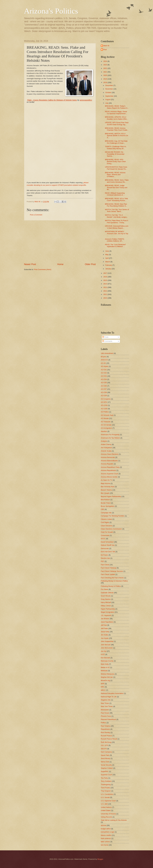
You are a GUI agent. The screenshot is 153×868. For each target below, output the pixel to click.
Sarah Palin (105, 755)
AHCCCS (104, 360)
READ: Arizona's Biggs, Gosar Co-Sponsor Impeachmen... (116, 112)
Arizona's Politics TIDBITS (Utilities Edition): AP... (115, 240)
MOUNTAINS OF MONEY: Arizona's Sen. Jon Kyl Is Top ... (117, 233)
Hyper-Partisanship (108, 609)
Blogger (100, 859)
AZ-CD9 (104, 396)
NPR (103, 684)
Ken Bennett (105, 658)
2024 (105, 61)
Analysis (104, 441)
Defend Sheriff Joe (108, 545)
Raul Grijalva (106, 726)
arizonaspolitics (86, 100)
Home (60, 264)
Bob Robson (105, 500)
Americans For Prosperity (110, 435)
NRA (103, 687)
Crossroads (105, 535)
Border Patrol (106, 503)
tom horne (105, 845)
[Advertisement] (60, 242)
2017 (105, 273)
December (109, 85)
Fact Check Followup (109, 568)
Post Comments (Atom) (43, 269)
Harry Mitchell (106, 602)
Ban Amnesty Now (108, 487)
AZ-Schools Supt (107, 415)
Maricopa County (107, 661)
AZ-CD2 (104, 373)
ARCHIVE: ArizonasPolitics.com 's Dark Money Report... (117, 227)
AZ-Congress (106, 399)
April (107, 258)
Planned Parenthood (108, 719)
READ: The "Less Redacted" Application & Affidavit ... (115, 245)
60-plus (104, 357)
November (109, 89)
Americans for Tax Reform (110, 438)
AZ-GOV (104, 402)
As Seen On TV (107, 480)
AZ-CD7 (104, 389)
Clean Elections (107, 526)
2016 (105, 277)
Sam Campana (106, 752)
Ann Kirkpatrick (106, 448)
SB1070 (104, 749)
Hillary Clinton (106, 606)
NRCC (103, 690)
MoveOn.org (105, 680)
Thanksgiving (106, 784)
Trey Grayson (106, 791)
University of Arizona (108, 814)
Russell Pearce (106, 736)
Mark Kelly (105, 664)
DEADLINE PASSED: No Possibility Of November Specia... (115, 154)
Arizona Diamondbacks (109, 461)
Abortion (104, 431)
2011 (105, 294)
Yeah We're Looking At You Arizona (114, 820)
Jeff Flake (104, 628)
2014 (105, 284)
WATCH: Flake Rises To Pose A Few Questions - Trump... (117, 221)
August (108, 99)
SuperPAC (105, 771)
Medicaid (104, 671)
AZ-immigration (106, 428)
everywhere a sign (108, 832)
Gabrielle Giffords (107, 593)
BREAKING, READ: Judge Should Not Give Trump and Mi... (116, 187)
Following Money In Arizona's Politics (114, 581)
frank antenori (106, 838)
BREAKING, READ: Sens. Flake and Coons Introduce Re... (117, 181)
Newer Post (30, 264)
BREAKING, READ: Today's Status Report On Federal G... (117, 107)
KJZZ (103, 654)
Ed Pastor (105, 555)
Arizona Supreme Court (110, 474)
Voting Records (106, 817)
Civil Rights (105, 522)
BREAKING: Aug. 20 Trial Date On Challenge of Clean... (116, 142)
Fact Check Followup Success (112, 571)
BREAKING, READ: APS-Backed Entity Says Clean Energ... (115, 162)
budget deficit (106, 829)
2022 (105, 68)
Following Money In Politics (111, 586)
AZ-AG (103, 363)
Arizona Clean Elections (110, 454)
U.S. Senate (105, 797)
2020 (105, 75)
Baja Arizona (105, 483)
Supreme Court (106, 775)
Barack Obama (106, 490)
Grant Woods (106, 596)
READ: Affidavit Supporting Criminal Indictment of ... (115, 194)
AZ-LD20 (104, 409)
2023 (105, 65)
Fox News (105, 589)
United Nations (106, 807)
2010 (105, 298)
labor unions (105, 842)
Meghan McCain (107, 677)
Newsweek (105, 710)
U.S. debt (104, 804)
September (110, 96)
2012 (105, 291)
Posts (105, 337)
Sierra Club (105, 762)
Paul (105, 50)
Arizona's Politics (51, 11)
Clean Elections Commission (111, 529)
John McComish (107, 648)
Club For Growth (107, 532)
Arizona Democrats (108, 457)
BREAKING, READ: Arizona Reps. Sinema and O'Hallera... (115, 175)
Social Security (106, 765)
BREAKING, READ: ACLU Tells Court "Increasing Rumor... (116, 199)
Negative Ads (106, 700)
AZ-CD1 (104, 370)
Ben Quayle (105, 493)
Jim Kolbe (105, 635)
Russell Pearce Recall (109, 739)
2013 (105, 287)
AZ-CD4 (104, 379)
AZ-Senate (105, 418)
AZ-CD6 (104, 386)
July (107, 103)
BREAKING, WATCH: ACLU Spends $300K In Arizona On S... (117, 136)
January (109, 269)
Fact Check (105, 565)
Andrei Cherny (106, 444)
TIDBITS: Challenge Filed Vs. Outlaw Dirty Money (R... (116, 147)
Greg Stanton (106, 599)
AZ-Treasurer (106, 422)
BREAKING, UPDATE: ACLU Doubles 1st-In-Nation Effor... (117, 118)
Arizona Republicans (108, 470)
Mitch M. (107, 46)
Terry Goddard (106, 781)
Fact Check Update (108, 574)
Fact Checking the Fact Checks (112, 578)
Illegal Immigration (108, 612)
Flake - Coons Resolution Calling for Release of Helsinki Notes (52, 100)
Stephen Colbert (107, 768)
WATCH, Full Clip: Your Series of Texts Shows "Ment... (117, 210)
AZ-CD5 (104, 383)
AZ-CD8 (104, 392)
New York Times (107, 706)
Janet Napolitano (107, 622)
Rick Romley (105, 732)
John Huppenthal (107, 641)
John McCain (106, 645)
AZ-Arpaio (105, 366)
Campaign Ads (106, 513)
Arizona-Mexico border (109, 477)
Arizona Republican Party (110, 467)
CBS (103, 509)
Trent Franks (106, 788)
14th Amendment (107, 353)
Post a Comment (36, 215)
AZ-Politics (105, 412)
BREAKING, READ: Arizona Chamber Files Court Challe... (117, 129)
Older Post (90, 264)
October (109, 92)
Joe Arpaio (105, 638)
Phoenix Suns (106, 716)
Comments (107, 341)
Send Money (105, 758)
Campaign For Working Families (113, 516)
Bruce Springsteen (108, 506)
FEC (103, 561)
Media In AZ (105, 667)
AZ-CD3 (104, 376)
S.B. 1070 (105, 745)
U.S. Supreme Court (108, 801)
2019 (105, 79)
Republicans (105, 729)
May (107, 255)
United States (106, 810)
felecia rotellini (106, 835)
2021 (105, 72)
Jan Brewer (105, 619)
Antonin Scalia (106, 451)
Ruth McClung (106, 742)
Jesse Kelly (105, 632)
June (107, 251)
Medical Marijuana (108, 674)
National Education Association (112, 693)
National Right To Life (109, 697)
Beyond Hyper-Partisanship (111, 496)
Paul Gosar (105, 713)
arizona (104, 825)
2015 (105, 280)
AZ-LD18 (104, 405)
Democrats (105, 548)
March (108, 262)
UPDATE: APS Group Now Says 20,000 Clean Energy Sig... (117, 123)
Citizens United (106, 519)
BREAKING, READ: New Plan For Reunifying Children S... (116, 205)
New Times (105, 703)
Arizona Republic (107, 464)
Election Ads (105, 558)
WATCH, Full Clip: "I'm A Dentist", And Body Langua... (116, 216)
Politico (104, 723)
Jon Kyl (104, 651)
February (109, 265)
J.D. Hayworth (106, 615)
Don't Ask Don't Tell (108, 552)
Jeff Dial (104, 625)
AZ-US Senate (106, 425)
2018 (105, 82)
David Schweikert (107, 542)
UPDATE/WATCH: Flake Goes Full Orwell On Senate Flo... (116, 168)
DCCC (103, 539)
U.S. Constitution (107, 794)
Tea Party (104, 778)
